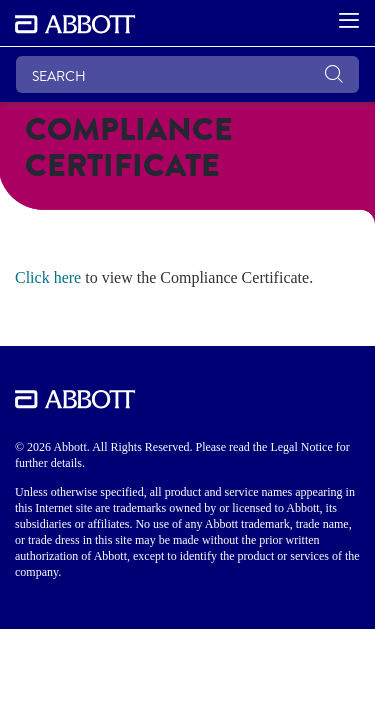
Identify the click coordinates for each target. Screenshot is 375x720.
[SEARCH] (187, 74)
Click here (48, 277)
